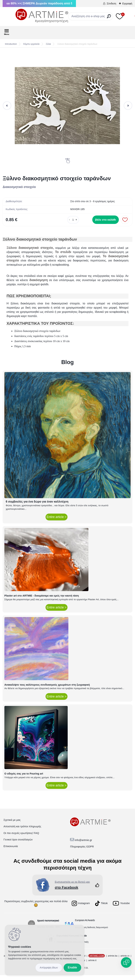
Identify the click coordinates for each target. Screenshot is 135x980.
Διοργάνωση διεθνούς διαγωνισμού (92, 932)
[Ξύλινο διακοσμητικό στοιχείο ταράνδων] (67, 106)
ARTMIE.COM (97, 961)
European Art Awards (85, 925)
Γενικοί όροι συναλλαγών (18, 844)
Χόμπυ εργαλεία (31, 44)
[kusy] (63, 222)
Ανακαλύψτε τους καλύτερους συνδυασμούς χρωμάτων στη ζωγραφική (47, 689)
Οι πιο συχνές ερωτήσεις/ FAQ (21, 838)
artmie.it (92, 965)
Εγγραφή (127, 4)
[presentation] (7, 106)
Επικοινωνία (11, 851)
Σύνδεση (111, 4)
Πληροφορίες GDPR (82, 851)
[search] (109, 18)
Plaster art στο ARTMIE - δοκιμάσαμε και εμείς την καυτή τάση (42, 601)
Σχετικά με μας (12, 825)
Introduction (11, 44)
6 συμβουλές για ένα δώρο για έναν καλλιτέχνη (37, 506)
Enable (72, 967)
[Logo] (29, 16)
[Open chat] (126, 962)
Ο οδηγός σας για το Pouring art (24, 779)
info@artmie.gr (83, 845)
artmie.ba (113, 961)
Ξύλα (48, 44)
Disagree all (49, 968)
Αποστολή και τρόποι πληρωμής (22, 831)
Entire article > (57, 522)
